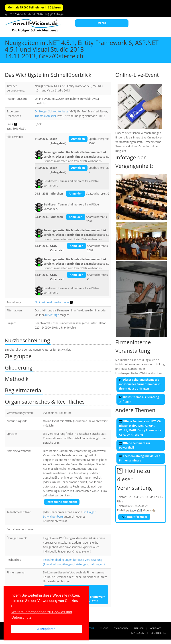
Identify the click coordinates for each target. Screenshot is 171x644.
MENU (102, 23)
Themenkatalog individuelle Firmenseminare (140, 458)
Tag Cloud (121, 628)
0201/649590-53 (138, 497)
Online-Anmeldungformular (52, 302)
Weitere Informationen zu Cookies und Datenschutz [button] (42, 615)
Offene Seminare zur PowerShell (135, 445)
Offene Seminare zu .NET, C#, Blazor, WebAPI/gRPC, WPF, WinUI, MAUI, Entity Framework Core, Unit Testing (140, 428)
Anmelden (78, 139)
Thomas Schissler (46, 116)
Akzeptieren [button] (46, 629)
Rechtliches (158, 633)
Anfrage (59, 14)
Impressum (137, 633)
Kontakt (155, 628)
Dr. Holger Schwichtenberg (51, 111)
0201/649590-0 (18, 14)
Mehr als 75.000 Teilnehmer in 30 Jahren (34, 7)
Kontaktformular (134, 517)
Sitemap (139, 628)
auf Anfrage (52, 315)
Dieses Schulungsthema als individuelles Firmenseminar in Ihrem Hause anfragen (140, 384)
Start (91, 628)
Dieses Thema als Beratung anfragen (139, 399)
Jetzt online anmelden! (62, 502)
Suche (104, 628)
